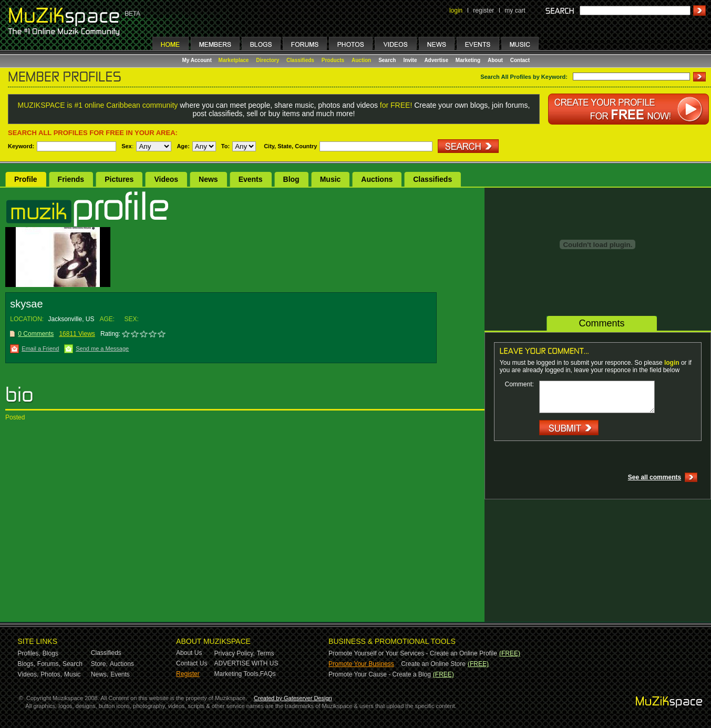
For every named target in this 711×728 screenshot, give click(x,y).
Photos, (51, 674)
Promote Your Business (361, 664)
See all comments (655, 477)
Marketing (468, 60)
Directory (267, 60)
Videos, (28, 674)
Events (251, 179)
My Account (198, 60)
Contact (520, 60)
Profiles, (29, 653)
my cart (515, 11)
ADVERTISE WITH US (246, 663)
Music (331, 179)
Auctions (377, 179)
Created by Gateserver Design (293, 698)
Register (188, 674)
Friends (71, 179)
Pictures (119, 179)
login (456, 11)
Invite (410, 60)
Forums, (49, 664)
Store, (99, 664)
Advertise (436, 60)
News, (100, 674)
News (208, 179)
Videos (166, 179)
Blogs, (27, 664)
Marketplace (234, 60)
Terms (266, 653)
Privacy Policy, (235, 653)
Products (333, 60)
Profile (26, 179)
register (483, 11)
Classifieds (300, 60)
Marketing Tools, (237, 674)
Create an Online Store (433, 664)
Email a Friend (40, 348)
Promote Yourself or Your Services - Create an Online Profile (413, 653)
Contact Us (192, 663)
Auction (361, 60)
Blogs (50, 653)
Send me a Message (102, 348)
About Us (189, 653)
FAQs (268, 674)
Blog (291, 179)
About (495, 60)
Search (387, 60)
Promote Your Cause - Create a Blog (380, 674)
